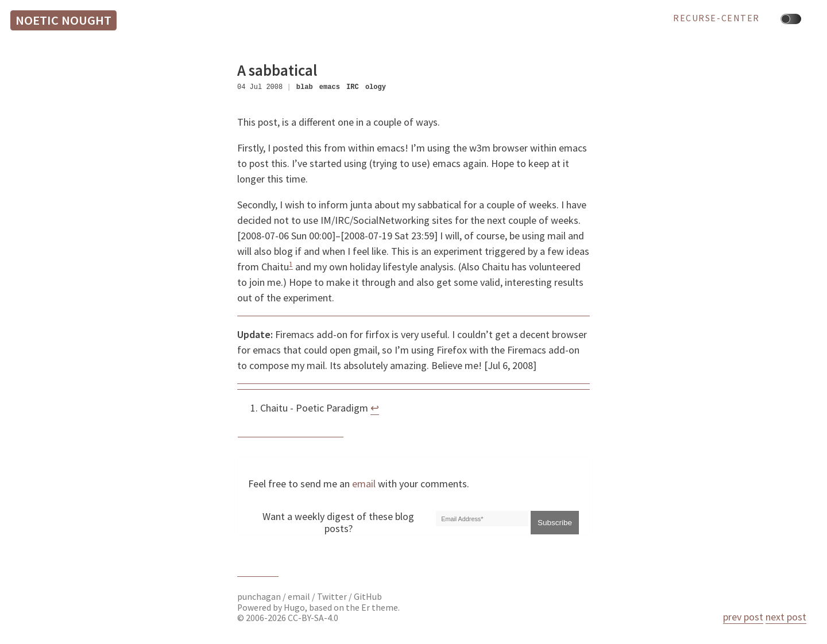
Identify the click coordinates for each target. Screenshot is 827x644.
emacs (330, 87)
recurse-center (716, 18)
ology (376, 87)
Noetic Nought (63, 20)
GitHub (368, 597)
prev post (743, 617)
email (364, 484)
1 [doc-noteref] (291, 264)
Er (366, 608)
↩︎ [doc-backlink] (375, 408)
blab (305, 87)
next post (786, 617)
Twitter (332, 597)
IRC (353, 87)
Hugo (294, 608)
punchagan (260, 597)
